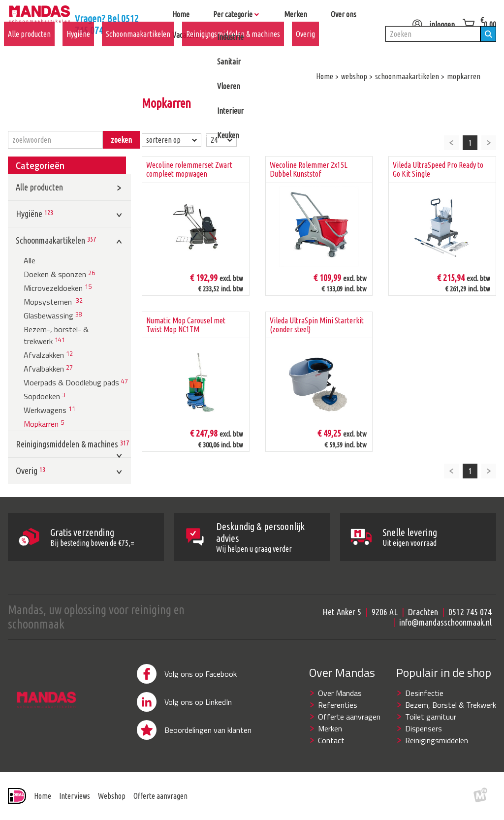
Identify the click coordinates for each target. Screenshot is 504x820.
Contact (331, 740)
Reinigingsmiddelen (437, 740)
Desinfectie (424, 693)
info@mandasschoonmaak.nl (445, 622)
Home (43, 796)
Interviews (75, 796)
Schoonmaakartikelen (138, 50)
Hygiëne (78, 50)
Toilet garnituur (431, 717)
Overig (305, 50)
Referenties (338, 705)
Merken (330, 728)
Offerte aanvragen (349, 717)
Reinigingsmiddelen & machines (233, 50)
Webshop (112, 796)
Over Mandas (340, 693)
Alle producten (29, 50)
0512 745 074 (470, 612)
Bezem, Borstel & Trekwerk (451, 705)
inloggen (431, 21)
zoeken (121, 140)
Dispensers (424, 728)
